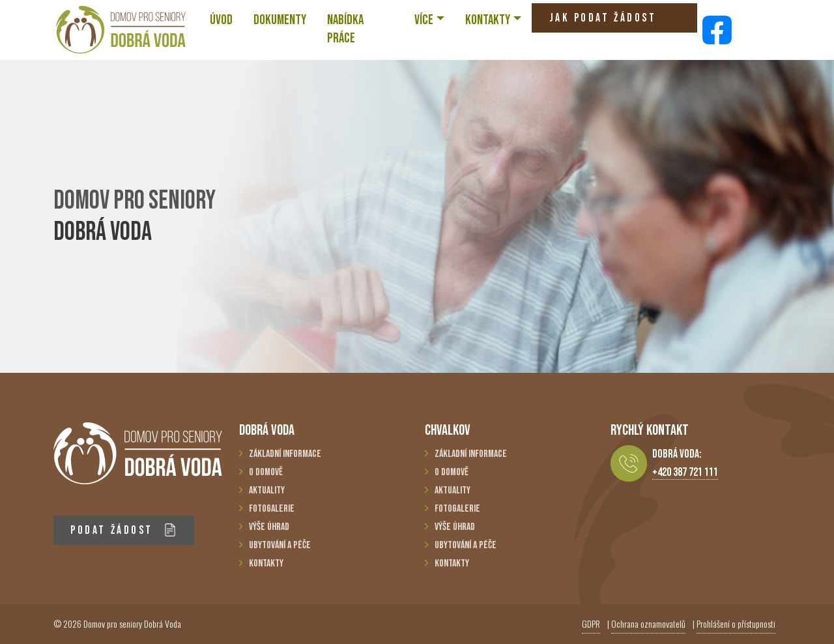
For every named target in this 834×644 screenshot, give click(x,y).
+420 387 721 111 (685, 472)
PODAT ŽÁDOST (123, 530)
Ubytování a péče (280, 545)
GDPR (591, 623)
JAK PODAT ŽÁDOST (603, 22)
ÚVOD (221, 20)
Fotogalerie (272, 509)
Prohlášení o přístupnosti (736, 623)
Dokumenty (280, 20)
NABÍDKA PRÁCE (345, 29)
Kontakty (266, 563)
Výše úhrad (269, 527)
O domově (266, 472)
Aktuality (267, 490)
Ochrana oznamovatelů (648, 623)
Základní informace (285, 454)
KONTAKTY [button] (488, 20)
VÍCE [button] (424, 20)
